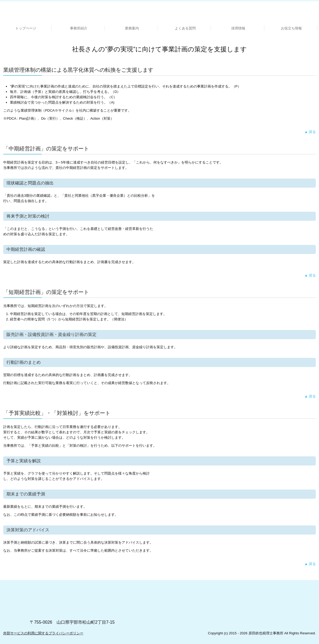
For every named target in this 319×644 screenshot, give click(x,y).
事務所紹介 (79, 28)
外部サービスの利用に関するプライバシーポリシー (43, 633)
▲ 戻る (310, 132)
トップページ (26, 28)
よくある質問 (185, 28)
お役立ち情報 (291, 28)
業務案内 (132, 28)
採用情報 (238, 28)
